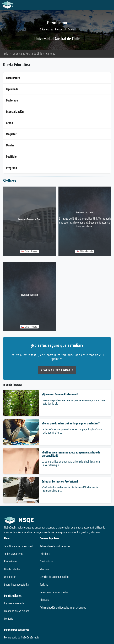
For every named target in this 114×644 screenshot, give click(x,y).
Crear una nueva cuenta (17, 611)
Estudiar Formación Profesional (60, 481)
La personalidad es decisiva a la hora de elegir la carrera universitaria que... (71, 463)
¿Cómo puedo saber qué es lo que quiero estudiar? (71, 423)
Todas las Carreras (14, 554)
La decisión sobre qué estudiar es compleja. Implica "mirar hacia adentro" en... (72, 431)
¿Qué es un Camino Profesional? (60, 394)
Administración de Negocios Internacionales (63, 608)
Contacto (9, 619)
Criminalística (47, 561)
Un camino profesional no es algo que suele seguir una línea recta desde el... (73, 402)
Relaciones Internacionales (54, 592)
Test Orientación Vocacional (18, 546)
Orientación (10, 577)
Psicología (45, 554)
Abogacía (45, 600)
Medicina (44, 569)
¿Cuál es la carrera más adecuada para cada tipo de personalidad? (71, 454)
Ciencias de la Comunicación (54, 577)
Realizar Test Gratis (57, 370)
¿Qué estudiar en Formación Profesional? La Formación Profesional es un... (70, 489)
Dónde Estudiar (12, 569)
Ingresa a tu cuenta (14, 603)
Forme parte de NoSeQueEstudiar (22, 637)
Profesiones (11, 561)
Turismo (44, 585)
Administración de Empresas (55, 546)
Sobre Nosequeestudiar (17, 585)
